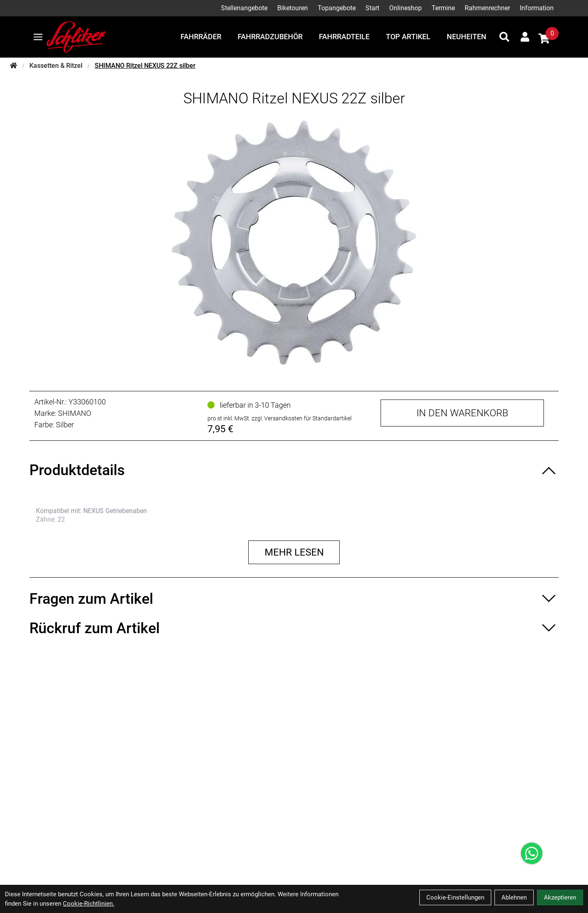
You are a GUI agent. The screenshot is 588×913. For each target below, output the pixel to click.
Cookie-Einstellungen (455, 897)
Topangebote (337, 8)
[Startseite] (13, 66)
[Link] (38, 37)
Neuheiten (467, 37)
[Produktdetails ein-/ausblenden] (294, 470)
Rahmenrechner (487, 8)
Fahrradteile (344, 37)
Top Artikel (408, 37)
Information (537, 8)
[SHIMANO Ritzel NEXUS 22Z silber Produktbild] (294, 242)
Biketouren (293, 8)
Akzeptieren (560, 897)
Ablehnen (514, 897)
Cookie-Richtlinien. (89, 904)
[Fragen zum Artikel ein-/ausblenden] (294, 599)
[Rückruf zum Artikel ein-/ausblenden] (294, 628)
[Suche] (504, 37)
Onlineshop (405, 8)
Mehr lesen (294, 552)
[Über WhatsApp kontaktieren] (532, 853)
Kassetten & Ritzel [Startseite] (56, 66)
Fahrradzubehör (270, 37)
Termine (443, 8)
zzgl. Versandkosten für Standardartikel (302, 418)
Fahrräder (201, 37)
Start (372, 8)
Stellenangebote (244, 8)
